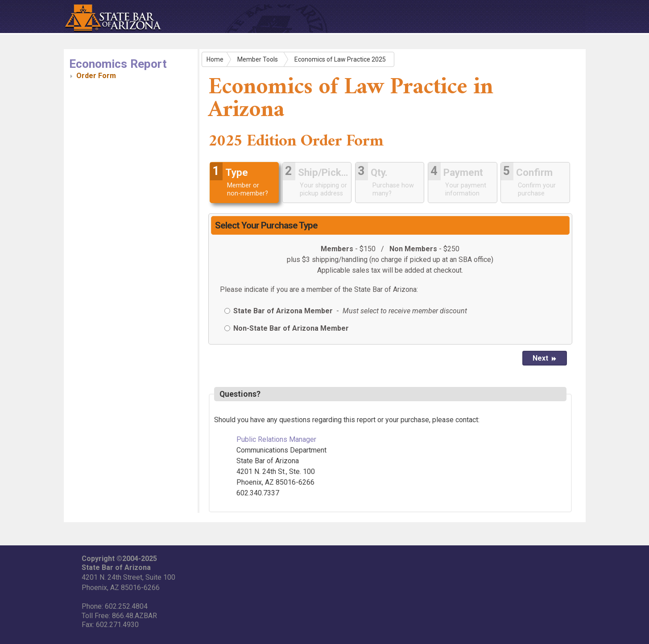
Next (545, 358)
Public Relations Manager (276, 439)
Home (215, 59)
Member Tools (258, 59)
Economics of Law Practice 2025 (340, 59)
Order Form (96, 76)
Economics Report (118, 64)
